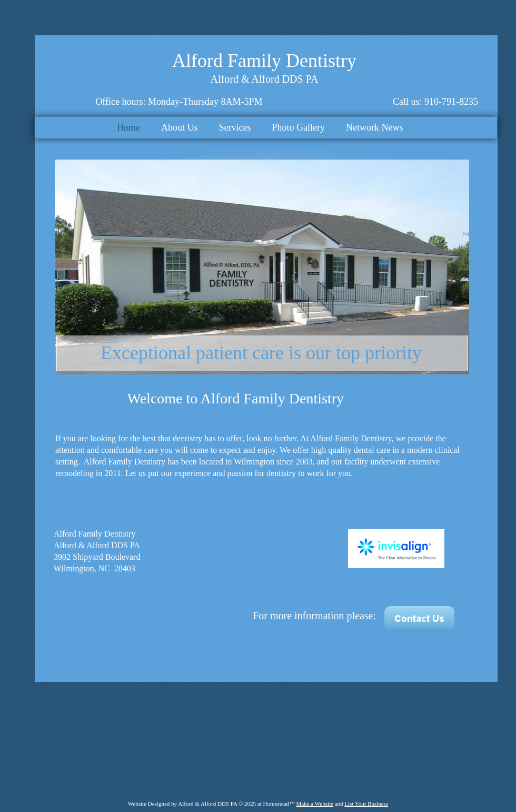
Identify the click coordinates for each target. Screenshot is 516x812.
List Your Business (366, 804)
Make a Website (315, 804)
